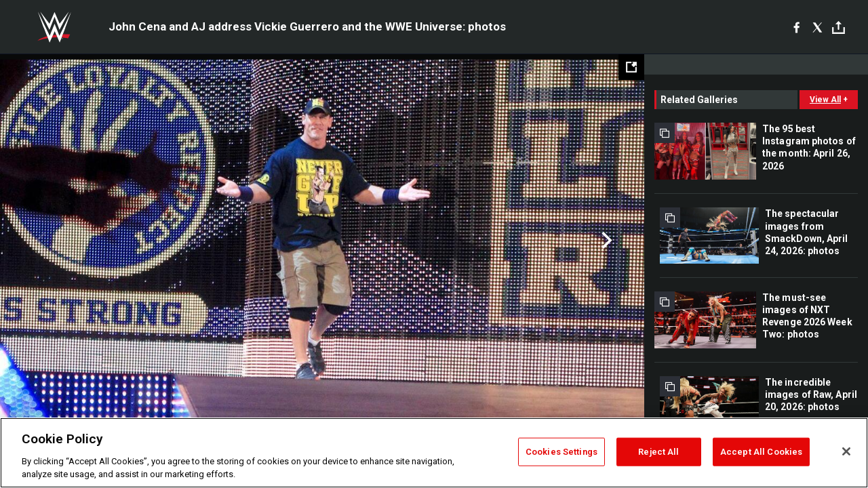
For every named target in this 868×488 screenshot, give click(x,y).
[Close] (846, 451)
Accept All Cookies (761, 452)
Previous (39, 241)
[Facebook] (796, 27)
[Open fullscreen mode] (631, 67)
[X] (817, 27)
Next (605, 241)
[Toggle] (839, 27)
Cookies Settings (561, 452)
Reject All (658, 452)
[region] (434, 453)
